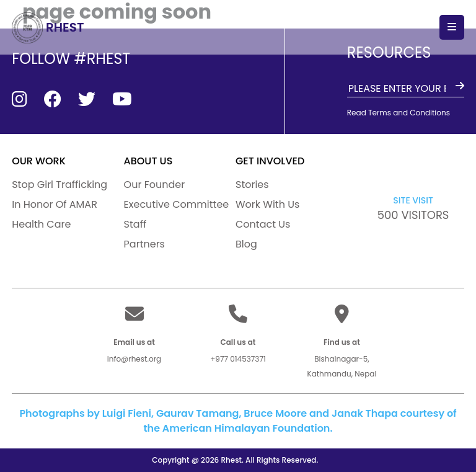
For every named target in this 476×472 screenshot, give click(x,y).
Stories (252, 185)
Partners (144, 244)
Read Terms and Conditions (399, 113)
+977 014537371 (238, 359)
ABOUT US (148, 161)
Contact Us (263, 224)
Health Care (41, 224)
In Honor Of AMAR (55, 204)
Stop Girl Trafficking (59, 185)
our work (39, 161)
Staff (135, 224)
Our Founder (155, 185)
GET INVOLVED (270, 161)
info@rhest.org (134, 359)
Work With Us (267, 204)
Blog (246, 244)
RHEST (48, 27)
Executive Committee (177, 204)
